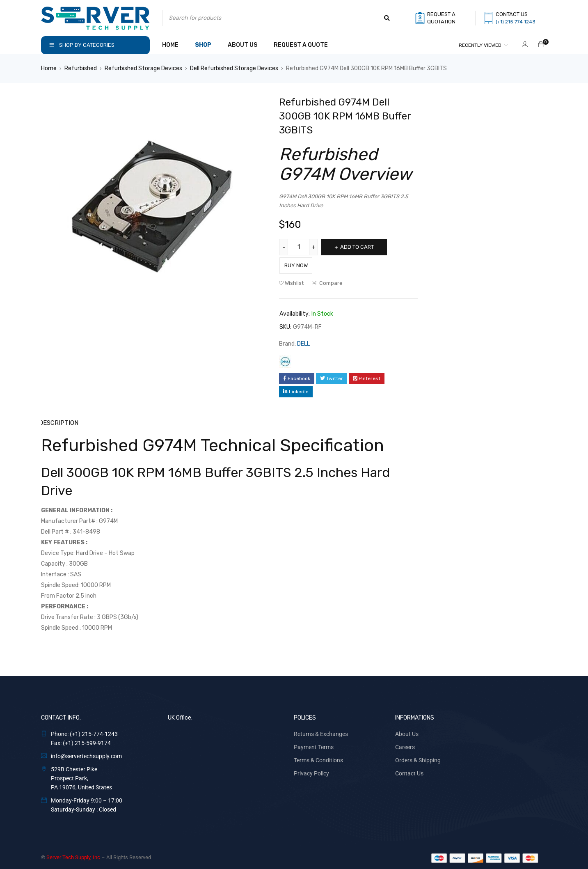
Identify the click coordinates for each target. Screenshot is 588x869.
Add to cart (362, 247)
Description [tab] (59, 421)
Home (49, 68)
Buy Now (303, 263)
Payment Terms (314, 745)
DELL (303, 342)
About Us (407, 731)
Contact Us (409, 771)
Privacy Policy (311, 771)
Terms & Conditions (318, 758)
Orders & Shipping (418, 758)
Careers (405, 745)
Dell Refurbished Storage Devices (234, 68)
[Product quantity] (300, 247)
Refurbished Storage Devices (143, 68)
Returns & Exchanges (321, 731)
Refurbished (81, 68)
